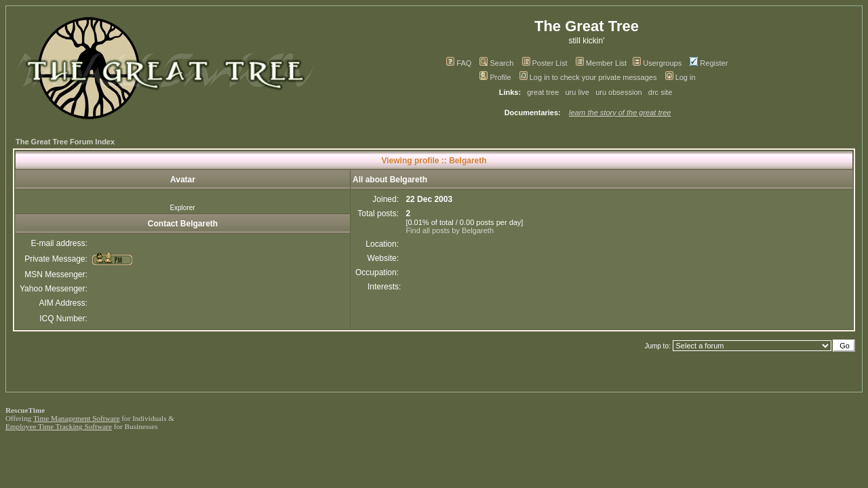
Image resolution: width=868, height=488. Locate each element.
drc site (660, 92)
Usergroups (657, 63)
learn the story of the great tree (620, 113)
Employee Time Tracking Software (59, 426)
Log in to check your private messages (588, 77)
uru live (577, 92)
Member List (601, 63)
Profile (495, 77)
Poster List (545, 63)
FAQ (459, 63)
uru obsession (619, 92)
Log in (680, 77)
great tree (543, 92)
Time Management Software (77, 418)
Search (496, 63)
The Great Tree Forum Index (65, 142)
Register (709, 63)
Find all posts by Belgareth (450, 230)
